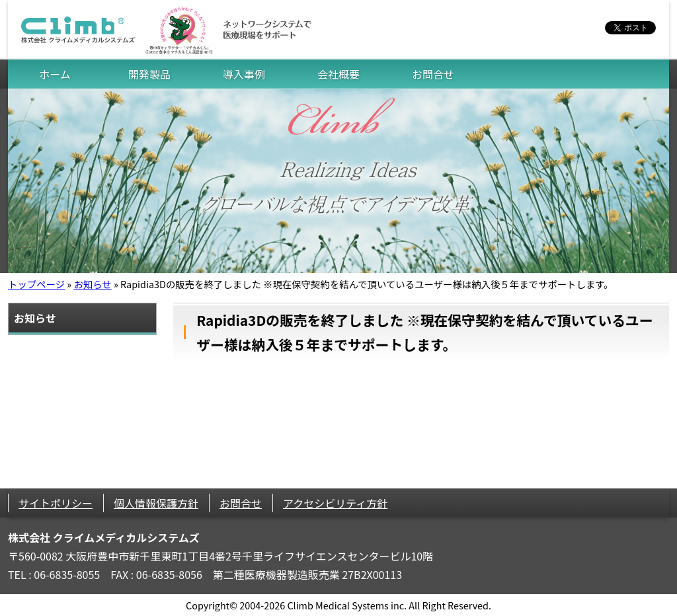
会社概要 (338, 74)
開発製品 (149, 74)
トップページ (36, 284)
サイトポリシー (56, 503)
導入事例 (244, 74)
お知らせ (92, 284)
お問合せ (433, 74)
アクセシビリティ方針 (335, 503)
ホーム (55, 74)
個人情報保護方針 (156, 503)
